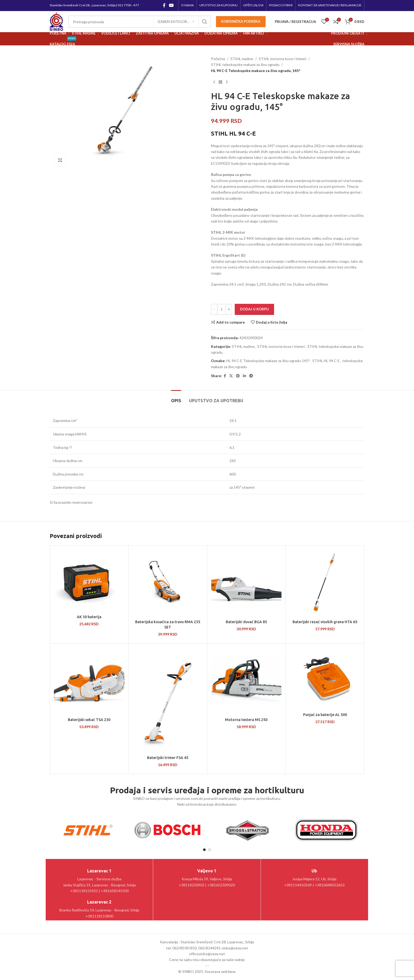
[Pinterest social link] (238, 376)
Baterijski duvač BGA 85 (246, 622)
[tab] (176, 398)
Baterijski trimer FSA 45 (168, 758)
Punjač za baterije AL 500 (325, 715)
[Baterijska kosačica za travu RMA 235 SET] (168, 583)
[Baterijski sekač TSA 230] (89, 681)
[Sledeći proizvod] (227, 82)
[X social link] (231, 376)
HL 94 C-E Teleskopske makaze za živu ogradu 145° (268, 361)
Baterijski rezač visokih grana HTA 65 (325, 622)
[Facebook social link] (164, 5)
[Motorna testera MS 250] (246, 681)
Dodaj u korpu (254, 309)
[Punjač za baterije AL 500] (325, 679)
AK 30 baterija (89, 617)
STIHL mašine (242, 59)
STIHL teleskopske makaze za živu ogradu (245, 64)
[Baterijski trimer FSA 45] (168, 700)
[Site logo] (56, 21)
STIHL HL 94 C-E (326, 361)
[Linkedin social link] (244, 376)
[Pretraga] (140, 22)
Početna (218, 59)
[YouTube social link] (171, 5)
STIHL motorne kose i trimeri (283, 59)
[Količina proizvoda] (222, 309)
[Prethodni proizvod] (214, 82)
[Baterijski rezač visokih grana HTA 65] (325, 583)
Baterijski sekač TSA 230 (89, 720)
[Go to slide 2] (210, 850)
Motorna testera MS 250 (246, 720)
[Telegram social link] (251, 376)
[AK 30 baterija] (89, 581)
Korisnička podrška (241, 21)
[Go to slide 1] (204, 850)
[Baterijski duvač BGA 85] (246, 583)
